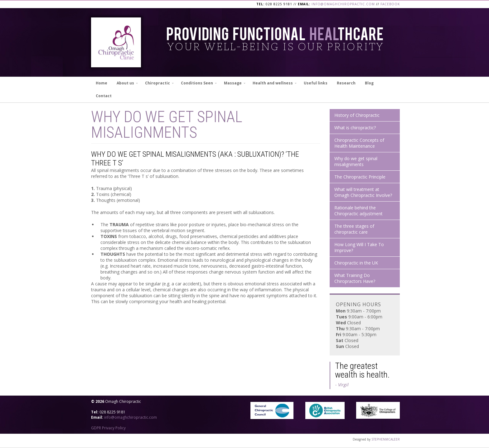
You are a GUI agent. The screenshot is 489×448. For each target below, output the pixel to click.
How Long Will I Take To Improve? (359, 247)
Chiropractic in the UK (356, 263)
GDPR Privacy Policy (108, 428)
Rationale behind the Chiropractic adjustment (358, 211)
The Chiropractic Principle (360, 177)
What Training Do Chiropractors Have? (355, 278)
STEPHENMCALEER (386, 439)
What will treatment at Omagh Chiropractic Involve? (363, 192)
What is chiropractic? (355, 128)
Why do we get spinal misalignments (356, 161)
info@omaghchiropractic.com (343, 4)
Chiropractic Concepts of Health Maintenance (359, 143)
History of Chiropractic (357, 115)
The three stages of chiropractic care (354, 229)
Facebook (390, 4)
